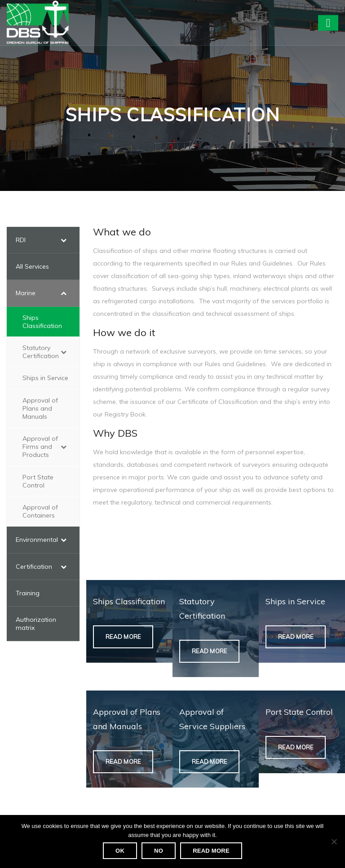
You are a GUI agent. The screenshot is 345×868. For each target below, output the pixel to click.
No (159, 851)
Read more (211, 851)
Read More (123, 637)
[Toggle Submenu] (64, 240)
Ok (120, 851)
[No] (334, 841)
